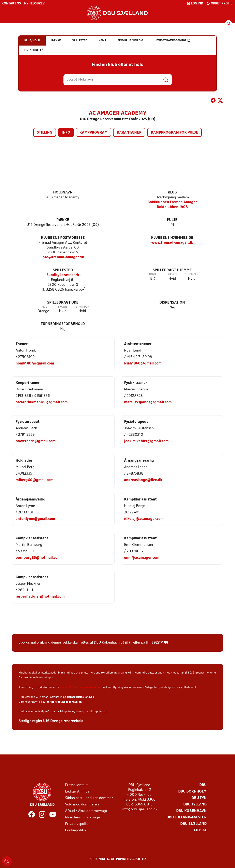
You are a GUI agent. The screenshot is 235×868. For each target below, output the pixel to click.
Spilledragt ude (63, 303)
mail (129, 643)
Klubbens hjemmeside (172, 238)
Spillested (63, 270)
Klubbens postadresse (63, 238)
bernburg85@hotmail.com (38, 558)
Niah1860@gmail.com (143, 364)
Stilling (45, 133)
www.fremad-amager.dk (172, 243)
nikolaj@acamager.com (144, 519)
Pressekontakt (76, 785)
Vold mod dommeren (82, 805)
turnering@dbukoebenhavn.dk (62, 702)
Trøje (153, 275)
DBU (203, 785)
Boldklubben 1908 (172, 207)
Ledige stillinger (78, 792)
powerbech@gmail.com (36, 441)
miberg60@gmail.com (35, 480)
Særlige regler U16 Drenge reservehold (51, 721)
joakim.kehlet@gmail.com (146, 441)
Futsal (200, 830)
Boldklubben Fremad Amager (172, 202)
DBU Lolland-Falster (187, 818)
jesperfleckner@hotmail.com (40, 597)
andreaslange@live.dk (143, 480)
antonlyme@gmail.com (35, 519)
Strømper (192, 275)
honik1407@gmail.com (35, 364)
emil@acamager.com (142, 558)
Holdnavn (63, 193)
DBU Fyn (199, 798)
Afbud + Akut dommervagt (86, 811)
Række (63, 220)
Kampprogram (93, 133)
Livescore (34, 50)
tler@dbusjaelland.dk (80, 697)
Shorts (172, 275)
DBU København (191, 811)
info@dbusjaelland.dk (140, 809)
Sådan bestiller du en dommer (89, 798)
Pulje (172, 220)
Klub (172, 193)
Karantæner (129, 133)
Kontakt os (11, 4)
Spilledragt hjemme (172, 270)
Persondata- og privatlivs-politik (118, 859)
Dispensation (172, 303)
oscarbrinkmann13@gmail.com (42, 402)
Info (66, 133)
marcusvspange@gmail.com (148, 402)
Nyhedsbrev (34, 4)
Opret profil (219, 3)
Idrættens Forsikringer (83, 818)
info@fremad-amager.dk (63, 257)
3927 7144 (160, 643)
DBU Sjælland (193, 824)
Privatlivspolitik (78, 824)
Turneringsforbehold (63, 324)
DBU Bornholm (192, 792)
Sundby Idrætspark (63, 275)
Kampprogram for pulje (174, 133)
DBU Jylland (195, 805)
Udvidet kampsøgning (172, 40)
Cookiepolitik (76, 830)
